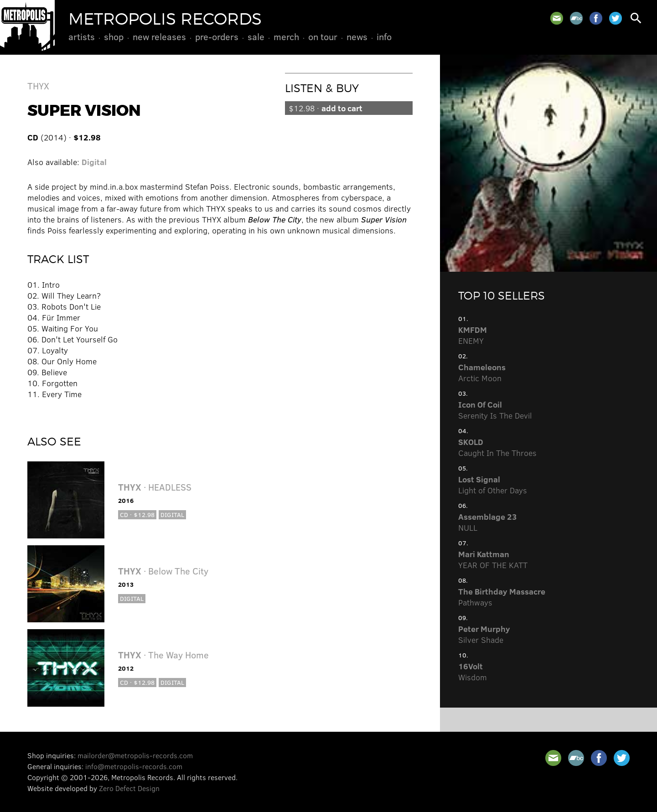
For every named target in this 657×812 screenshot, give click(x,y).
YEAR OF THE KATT (493, 559)
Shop (114, 36)
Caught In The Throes (497, 447)
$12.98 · (326, 108)
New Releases (159, 36)
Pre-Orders (217, 36)
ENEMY (473, 335)
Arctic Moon (482, 372)
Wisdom (473, 672)
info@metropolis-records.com (134, 766)
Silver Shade (484, 634)
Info (384, 36)
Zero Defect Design (129, 788)
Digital (94, 162)
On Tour (323, 36)
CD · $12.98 (137, 515)
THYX (38, 85)
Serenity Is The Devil (495, 410)
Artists (82, 36)
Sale (256, 36)
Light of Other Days (493, 485)
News (357, 36)
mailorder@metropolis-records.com (135, 755)
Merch (286, 36)
